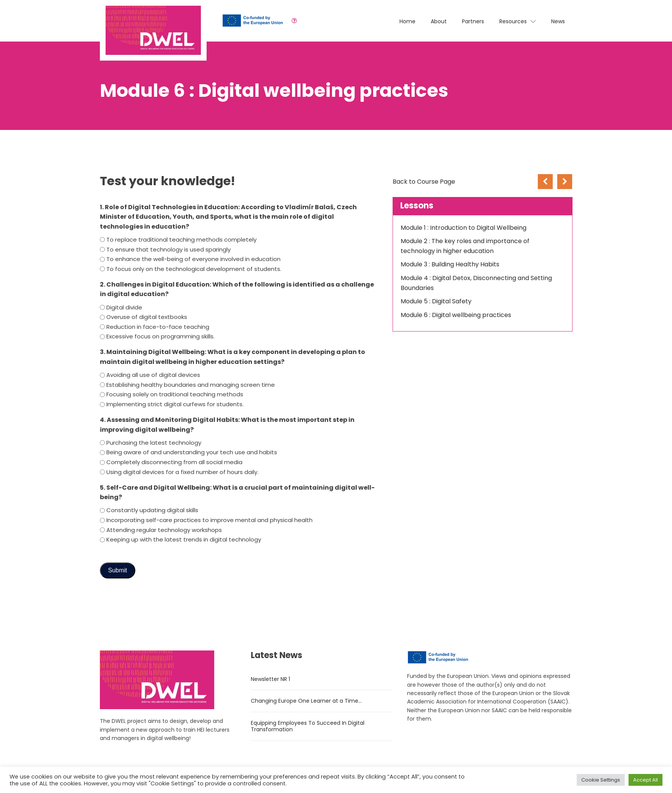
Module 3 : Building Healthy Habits (450, 264)
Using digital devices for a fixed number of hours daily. (182, 472)
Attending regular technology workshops (164, 530)
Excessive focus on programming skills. (160, 336)
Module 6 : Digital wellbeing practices (456, 315)
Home (407, 21)
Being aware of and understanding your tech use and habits (192, 452)
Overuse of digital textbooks (147, 317)
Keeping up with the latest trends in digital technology (184, 539)
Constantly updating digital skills (152, 510)
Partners (473, 21)
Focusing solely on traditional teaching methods (175, 394)
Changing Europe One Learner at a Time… (306, 701)
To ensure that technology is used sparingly (168, 249)
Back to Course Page (424, 182)
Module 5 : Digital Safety (436, 301)
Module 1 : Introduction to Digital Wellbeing (464, 228)
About (439, 21)
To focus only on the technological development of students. (194, 269)
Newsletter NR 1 (270, 679)
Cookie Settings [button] (601, 780)
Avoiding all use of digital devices (153, 375)
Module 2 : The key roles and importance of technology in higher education (465, 246)
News (558, 21)
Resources (518, 21)
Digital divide (124, 307)
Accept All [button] (646, 780)
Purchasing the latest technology (154, 443)
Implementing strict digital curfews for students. (175, 404)
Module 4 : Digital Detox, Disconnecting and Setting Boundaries (476, 283)
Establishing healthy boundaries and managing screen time (191, 385)
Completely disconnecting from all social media (174, 462)
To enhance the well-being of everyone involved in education (193, 259)
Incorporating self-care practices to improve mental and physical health (209, 520)
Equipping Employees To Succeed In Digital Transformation (308, 726)
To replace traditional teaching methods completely (181, 240)
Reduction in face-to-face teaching (158, 327)
